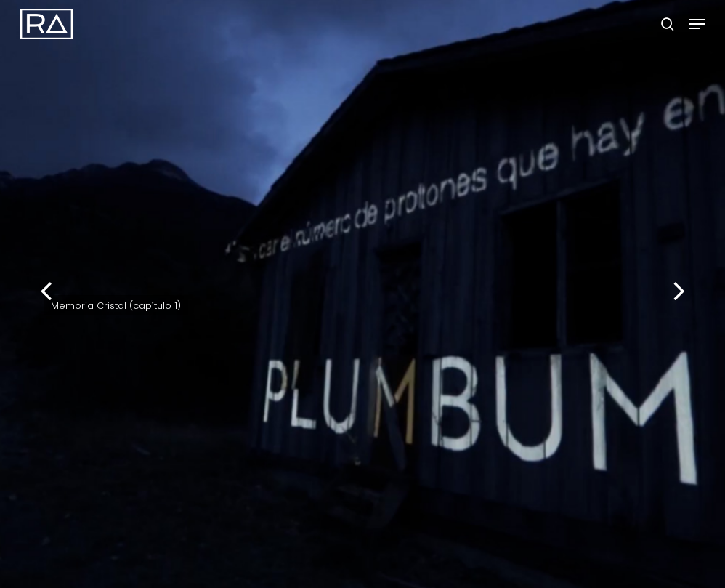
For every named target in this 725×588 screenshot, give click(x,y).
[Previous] (18, 293)
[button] (697, 24)
